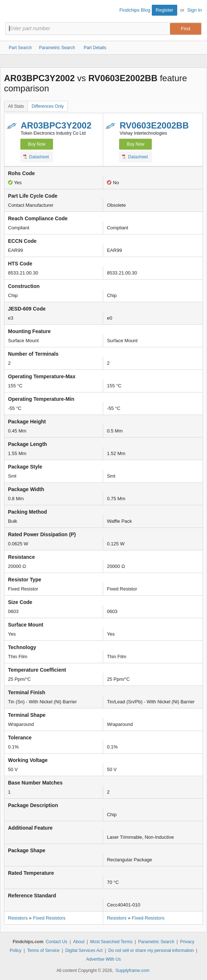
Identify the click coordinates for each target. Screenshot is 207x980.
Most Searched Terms (111, 942)
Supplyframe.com (132, 971)
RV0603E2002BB (154, 125)
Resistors (18, 918)
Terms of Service (43, 951)
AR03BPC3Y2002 (56, 125)
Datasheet (36, 157)
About (79, 942)
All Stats (16, 106)
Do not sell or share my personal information (151, 951)
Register (165, 10)
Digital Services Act (84, 951)
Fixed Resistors (49, 918)
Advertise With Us (103, 959)
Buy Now (37, 144)
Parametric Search (156, 942)
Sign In (195, 10)
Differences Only (48, 106)
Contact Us (56, 942)
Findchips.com (11, 11)
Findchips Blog (135, 10)
